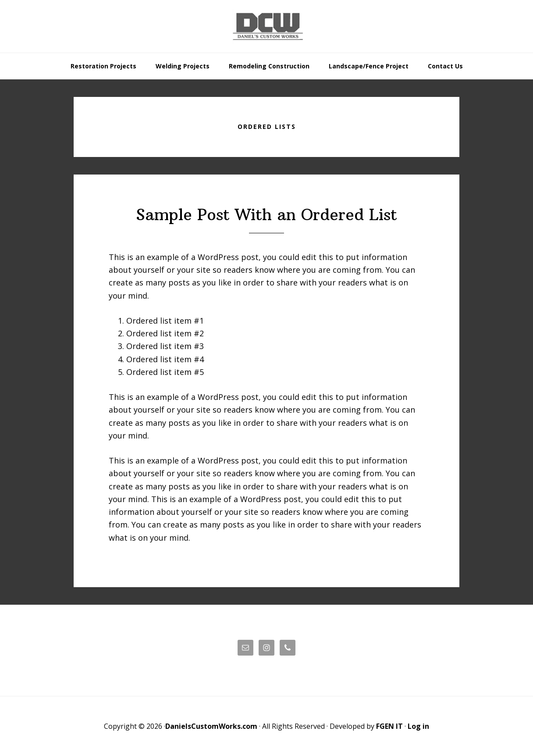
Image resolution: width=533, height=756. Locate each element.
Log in (418, 726)
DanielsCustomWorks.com (211, 726)
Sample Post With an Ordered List (266, 215)
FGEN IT (389, 726)
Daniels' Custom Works (266, 26)
